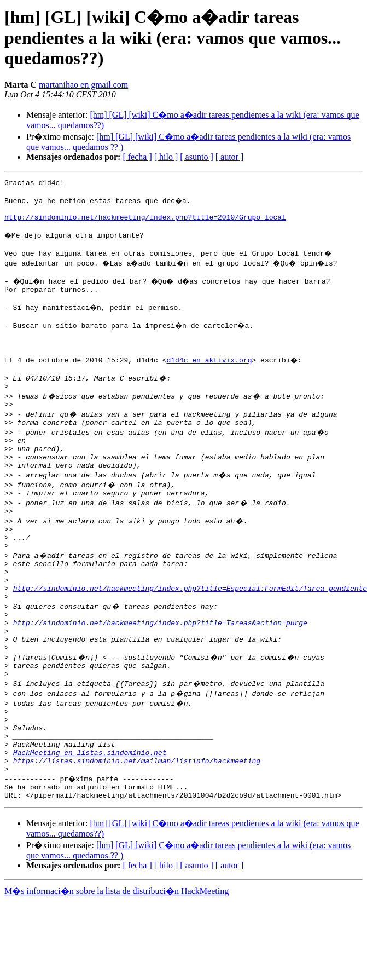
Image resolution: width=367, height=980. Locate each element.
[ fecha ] (137, 157)
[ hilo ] (166, 157)
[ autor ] (230, 157)
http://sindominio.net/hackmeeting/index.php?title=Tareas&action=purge (160, 677)
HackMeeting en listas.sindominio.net (90, 825)
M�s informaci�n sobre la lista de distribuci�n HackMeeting (116, 970)
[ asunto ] (196, 157)
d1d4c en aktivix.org (209, 381)
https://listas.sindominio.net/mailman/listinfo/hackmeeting (137, 834)
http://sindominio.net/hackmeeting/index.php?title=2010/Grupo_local (145, 223)
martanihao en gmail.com (83, 85)
